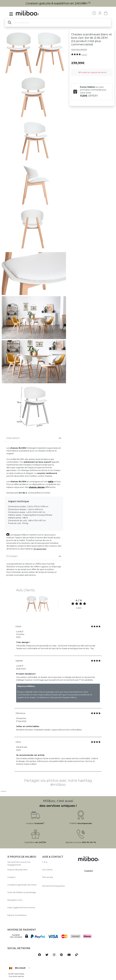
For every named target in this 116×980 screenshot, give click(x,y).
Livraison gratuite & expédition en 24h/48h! (58, 3)
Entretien (12, 556)
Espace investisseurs (17, 915)
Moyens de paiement (17, 870)
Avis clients (47, 870)
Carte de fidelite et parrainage (22, 892)
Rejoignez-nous (15, 900)
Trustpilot (89, 871)
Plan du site (48, 877)
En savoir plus (40, 549)
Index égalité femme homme (21, 908)
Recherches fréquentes (53, 886)
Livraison (11, 877)
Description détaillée (79, 49)
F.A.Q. (45, 862)
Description (13, 438)
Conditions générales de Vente (22, 885)
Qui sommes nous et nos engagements (19, 863)
